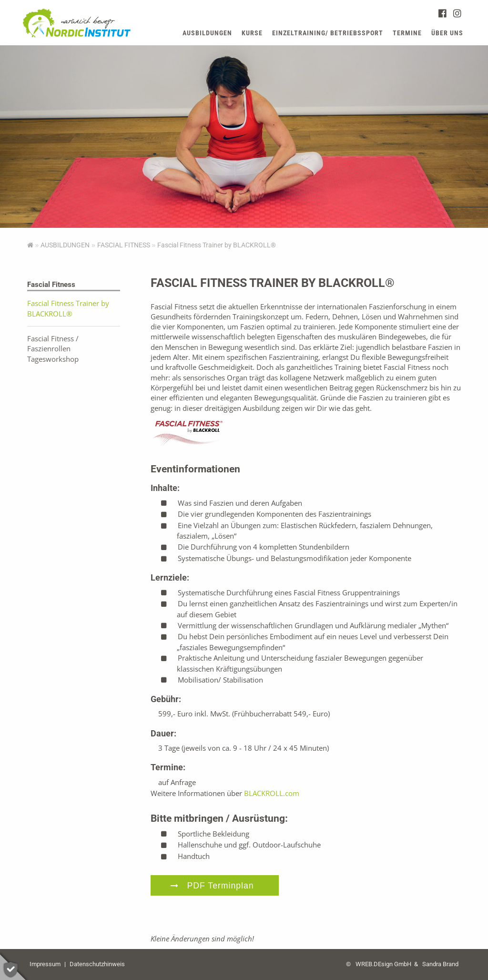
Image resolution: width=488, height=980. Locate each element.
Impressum (45, 964)
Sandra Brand (440, 964)
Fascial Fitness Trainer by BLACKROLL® (68, 308)
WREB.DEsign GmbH (383, 964)
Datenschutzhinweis (97, 964)
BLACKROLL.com (272, 793)
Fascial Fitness (124, 245)
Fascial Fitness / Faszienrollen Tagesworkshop (53, 349)
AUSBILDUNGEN (65, 245)
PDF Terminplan (221, 886)
